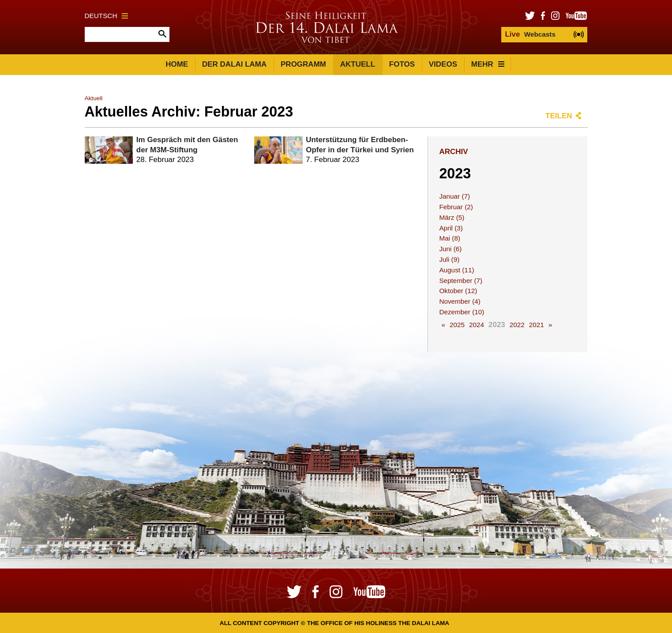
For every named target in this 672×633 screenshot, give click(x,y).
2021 (537, 325)
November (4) (460, 301)
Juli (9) (449, 259)
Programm (303, 64)
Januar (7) (454, 196)
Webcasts (530, 34)
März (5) (452, 217)
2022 (517, 325)
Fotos (402, 64)
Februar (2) (456, 207)
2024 (477, 325)
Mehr (488, 64)
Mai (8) (450, 238)
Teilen (559, 116)
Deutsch (107, 16)
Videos (443, 64)
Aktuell (358, 64)
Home (177, 64)
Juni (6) (450, 249)
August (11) (456, 270)
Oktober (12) (458, 291)
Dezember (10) (462, 312)
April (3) (451, 228)
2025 (457, 325)
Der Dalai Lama (234, 64)
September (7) (461, 281)
